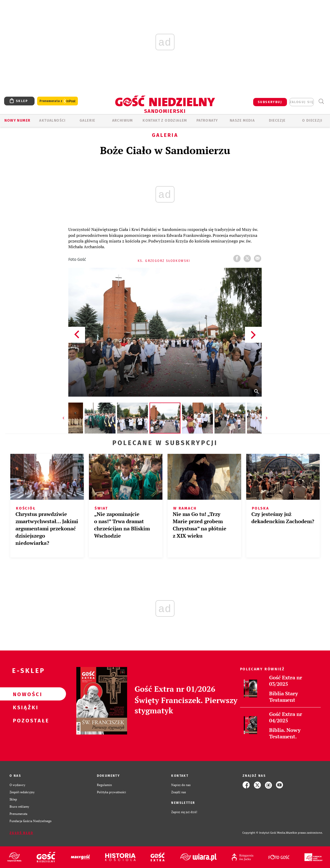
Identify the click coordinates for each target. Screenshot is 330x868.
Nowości (25, 694)
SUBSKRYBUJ (270, 102)
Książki (25, 707)
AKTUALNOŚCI (52, 120)
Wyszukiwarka (321, 101)
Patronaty (207, 120)
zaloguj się (302, 102)
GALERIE (88, 120)
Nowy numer (17, 120)
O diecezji (312, 120)
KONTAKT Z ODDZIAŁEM (165, 120)
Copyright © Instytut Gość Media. (264, 833)
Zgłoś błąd (21, 833)
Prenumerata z (57, 101)
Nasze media (242, 120)
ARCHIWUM (123, 120)
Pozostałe (25, 720)
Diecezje (277, 120)
